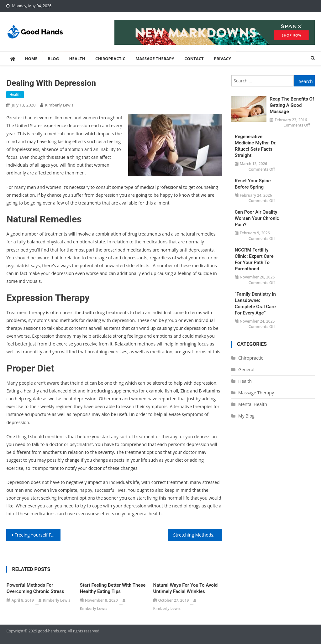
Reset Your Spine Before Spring (253, 184)
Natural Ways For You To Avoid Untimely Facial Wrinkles (186, 588)
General (246, 369)
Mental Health (253, 404)
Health (77, 59)
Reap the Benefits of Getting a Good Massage (292, 105)
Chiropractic (110, 59)
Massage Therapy (155, 59)
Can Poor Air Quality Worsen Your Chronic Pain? (257, 218)
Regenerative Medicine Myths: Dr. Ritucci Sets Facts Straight (256, 146)
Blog (53, 59)
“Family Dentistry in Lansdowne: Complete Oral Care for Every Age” (255, 304)
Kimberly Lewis (59, 105)
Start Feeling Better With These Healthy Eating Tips (113, 588)
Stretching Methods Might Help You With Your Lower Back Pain (198, 535)
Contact (194, 59)
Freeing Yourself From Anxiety (37, 535)
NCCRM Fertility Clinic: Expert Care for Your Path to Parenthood (254, 259)
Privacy (222, 59)
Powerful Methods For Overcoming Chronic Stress (35, 588)
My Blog (246, 416)
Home (31, 59)
